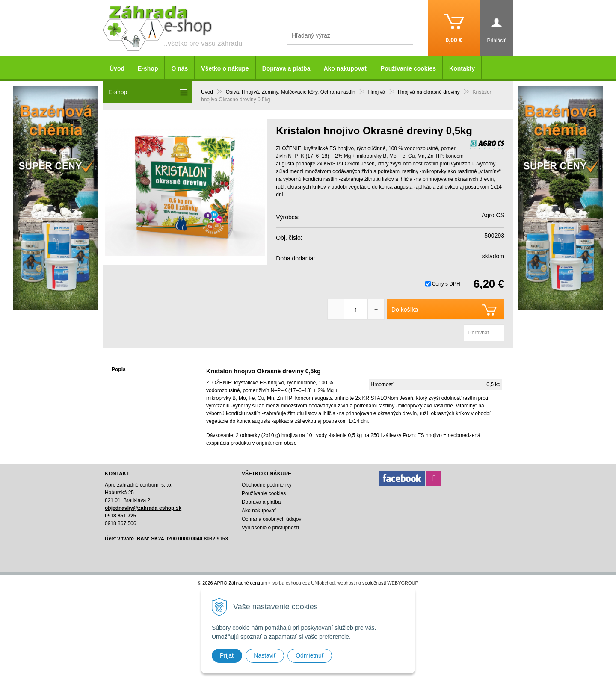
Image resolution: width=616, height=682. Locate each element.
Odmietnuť (310, 655)
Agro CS (493, 215)
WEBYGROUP (403, 583)
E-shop (148, 68)
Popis (119, 369)
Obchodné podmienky (267, 485)
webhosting (349, 583)
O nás (179, 68)
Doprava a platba (286, 68)
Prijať (227, 655)
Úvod (117, 68)
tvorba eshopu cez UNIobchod (303, 583)
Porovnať (479, 333)
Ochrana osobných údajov (271, 519)
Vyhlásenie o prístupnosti (270, 528)
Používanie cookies (408, 68)
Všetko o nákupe (225, 68)
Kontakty (462, 68)
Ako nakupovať (345, 68)
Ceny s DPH (446, 284)
